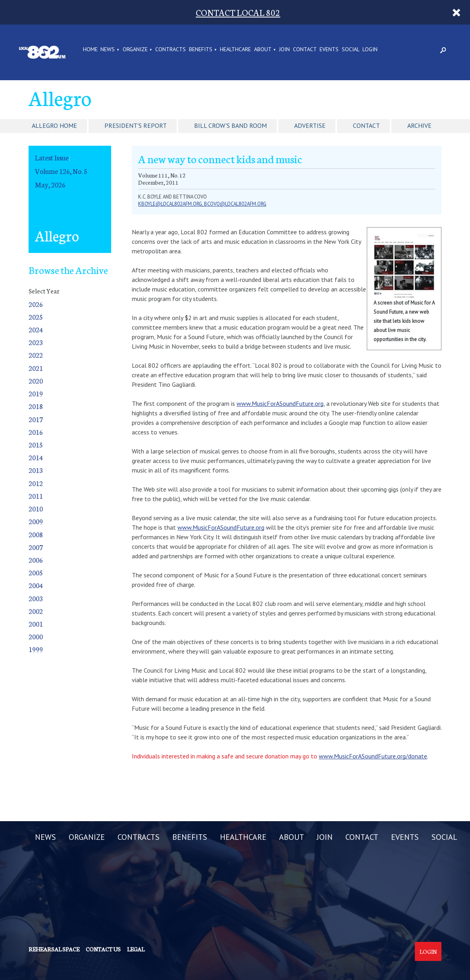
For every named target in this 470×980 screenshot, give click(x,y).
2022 (36, 355)
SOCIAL (351, 50)
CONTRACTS (170, 50)
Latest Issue (52, 157)
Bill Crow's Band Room (230, 125)
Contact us (103, 949)
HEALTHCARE (235, 50)
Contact (366, 125)
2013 (36, 470)
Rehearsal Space (54, 949)
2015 (36, 445)
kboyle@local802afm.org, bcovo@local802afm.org (202, 204)
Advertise (310, 125)
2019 (36, 393)
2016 (36, 432)
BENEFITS (201, 50)
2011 (36, 496)
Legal (136, 949)
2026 (36, 304)
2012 (36, 483)
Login (428, 951)
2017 (36, 419)
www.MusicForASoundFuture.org (280, 403)
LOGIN (370, 50)
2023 (36, 342)
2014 (36, 457)
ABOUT (263, 50)
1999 (36, 649)
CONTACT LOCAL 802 (238, 12)
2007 (36, 547)
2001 (36, 624)
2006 (36, 560)
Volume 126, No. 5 (61, 171)
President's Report (136, 125)
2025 (36, 317)
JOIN (284, 50)
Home (90, 50)
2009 (36, 521)
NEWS (108, 50)
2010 (36, 508)
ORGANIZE (135, 50)
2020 (36, 381)
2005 (36, 572)
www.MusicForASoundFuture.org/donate (373, 756)
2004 (36, 585)
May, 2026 (50, 184)
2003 (36, 598)
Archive (419, 125)
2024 (36, 329)
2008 (36, 534)
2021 (36, 368)
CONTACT (305, 50)
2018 (36, 406)
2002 (36, 611)
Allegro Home (54, 125)
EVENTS (329, 50)
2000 (36, 636)
